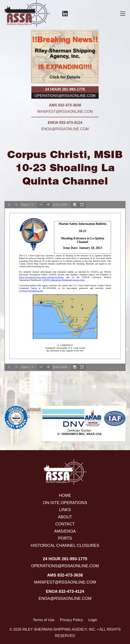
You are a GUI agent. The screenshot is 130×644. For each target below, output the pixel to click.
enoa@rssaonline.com (65, 129)
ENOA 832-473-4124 (65, 123)
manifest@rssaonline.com (65, 111)
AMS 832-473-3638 (65, 105)
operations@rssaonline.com (65, 96)
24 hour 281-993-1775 (65, 89)
